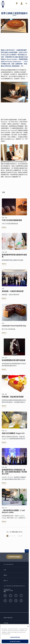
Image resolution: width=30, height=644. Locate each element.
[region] (15, 634)
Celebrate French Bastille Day (14, 327)
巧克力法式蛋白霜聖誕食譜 (12, 221)
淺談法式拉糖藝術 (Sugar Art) (13, 434)
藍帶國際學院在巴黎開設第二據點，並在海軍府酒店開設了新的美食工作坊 (14, 473)
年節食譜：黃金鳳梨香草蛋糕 (13, 398)
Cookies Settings (15, 637)
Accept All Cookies (15, 641)
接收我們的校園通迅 (14, 557)
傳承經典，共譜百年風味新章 (13, 292)
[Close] (28, 626)
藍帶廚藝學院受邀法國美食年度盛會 (14, 257)
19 (19, 536)
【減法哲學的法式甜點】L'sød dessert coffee (13, 512)
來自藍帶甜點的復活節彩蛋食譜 (13, 361)
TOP (27, 551)
